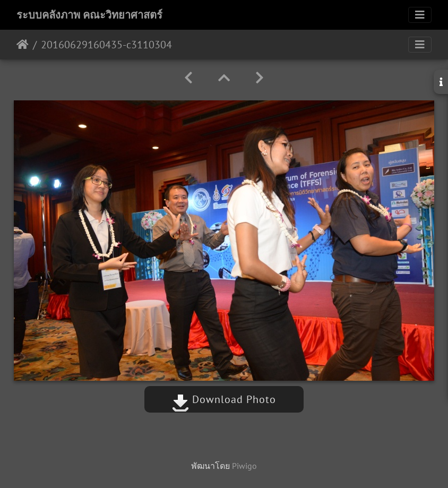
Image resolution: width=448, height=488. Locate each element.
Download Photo (224, 399)
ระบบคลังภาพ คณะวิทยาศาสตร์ (89, 15)
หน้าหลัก (23, 45)
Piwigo (244, 466)
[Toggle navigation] (420, 15)
